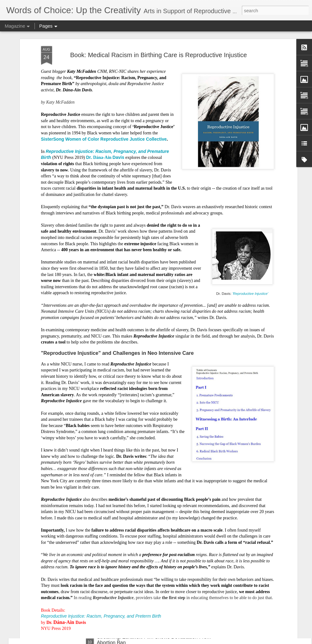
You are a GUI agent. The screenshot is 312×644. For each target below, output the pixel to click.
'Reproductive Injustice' (250, 167)
